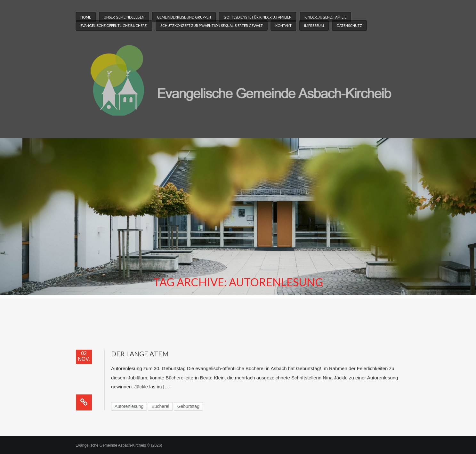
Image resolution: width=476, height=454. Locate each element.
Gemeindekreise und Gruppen (184, 17)
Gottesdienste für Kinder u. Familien (258, 17)
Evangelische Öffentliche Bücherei (114, 25)
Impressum (314, 25)
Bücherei (160, 406)
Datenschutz (349, 25)
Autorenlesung (129, 406)
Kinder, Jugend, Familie (325, 17)
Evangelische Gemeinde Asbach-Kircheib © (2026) (119, 445)
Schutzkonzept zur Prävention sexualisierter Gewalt (212, 25)
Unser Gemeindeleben (124, 17)
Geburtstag (188, 406)
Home (86, 17)
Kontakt (283, 25)
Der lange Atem (140, 354)
